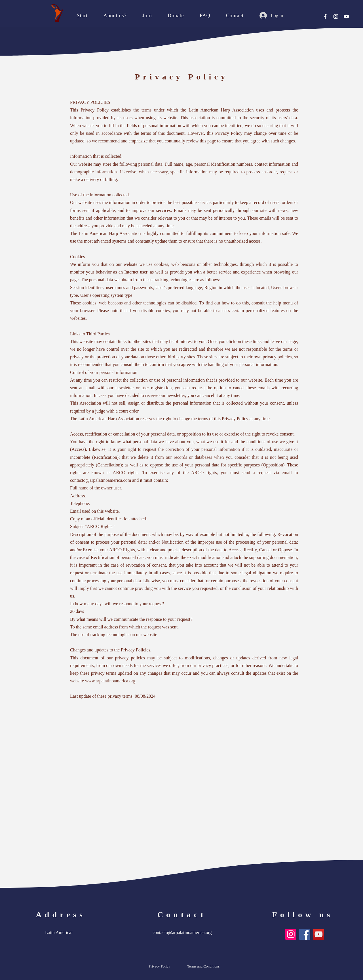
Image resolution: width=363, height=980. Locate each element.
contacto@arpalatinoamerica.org (182, 932)
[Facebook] (325, 16)
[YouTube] (346, 16)
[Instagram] (336, 16)
